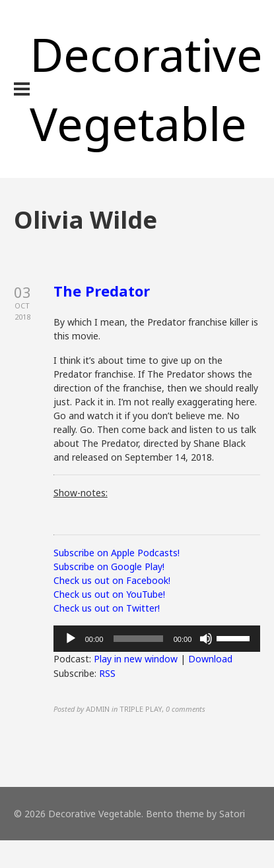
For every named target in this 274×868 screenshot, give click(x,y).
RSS (107, 673)
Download (210, 659)
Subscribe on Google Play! (109, 566)
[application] (157, 639)
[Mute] (206, 639)
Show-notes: (81, 493)
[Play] (71, 639)
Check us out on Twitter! (107, 608)
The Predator (102, 291)
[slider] (138, 639)
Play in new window (136, 659)
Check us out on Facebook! (112, 580)
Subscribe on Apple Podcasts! (117, 553)
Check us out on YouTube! (109, 594)
